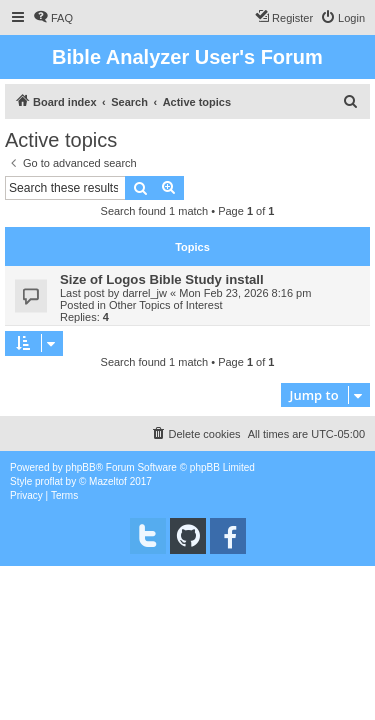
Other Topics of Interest (166, 305)
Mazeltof (108, 481)
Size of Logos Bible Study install (162, 279)
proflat (49, 481)
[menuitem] (53, 18)
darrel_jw (144, 293)
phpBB (81, 467)
